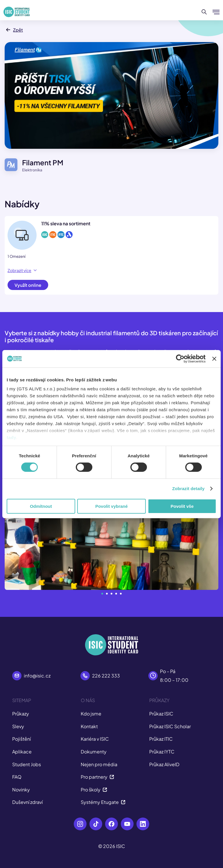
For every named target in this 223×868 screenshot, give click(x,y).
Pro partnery (97, 777)
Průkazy (21, 714)
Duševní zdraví (27, 802)
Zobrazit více (22, 270)
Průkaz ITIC (161, 739)
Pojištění (21, 739)
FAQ (17, 777)
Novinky (21, 790)
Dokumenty (94, 752)
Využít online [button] (28, 285)
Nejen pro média (99, 764)
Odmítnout (41, 506)
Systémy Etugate (103, 802)
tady (11, 437)
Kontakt (89, 726)
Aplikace (22, 752)
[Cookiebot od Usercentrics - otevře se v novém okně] (180, 358)
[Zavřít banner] (214, 358)
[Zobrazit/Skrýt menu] (216, 12)
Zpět (14, 30)
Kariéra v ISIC (95, 739)
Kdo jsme (91, 714)
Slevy (18, 726)
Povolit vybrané (111, 506)
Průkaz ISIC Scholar (170, 726)
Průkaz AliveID (164, 764)
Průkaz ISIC (161, 714)
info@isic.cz (37, 676)
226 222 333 (106, 676)
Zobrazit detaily (188, 489)
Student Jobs (27, 764)
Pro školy (94, 790)
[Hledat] (204, 12)
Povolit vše (182, 506)
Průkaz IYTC (162, 752)
